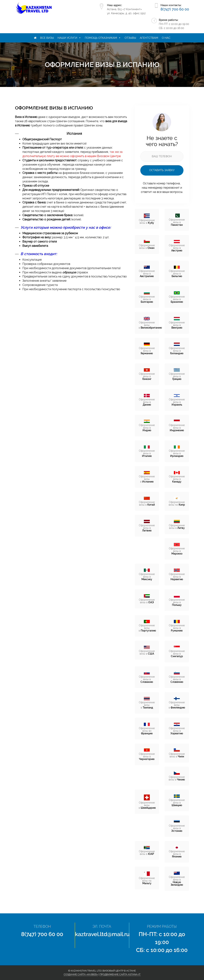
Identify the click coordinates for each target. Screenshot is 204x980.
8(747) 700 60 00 (175, 9)
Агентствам (149, 38)
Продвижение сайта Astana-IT (120, 974)
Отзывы (130, 38)
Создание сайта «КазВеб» (81, 974)
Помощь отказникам (101, 38)
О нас (166, 38)
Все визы (47, 38)
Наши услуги (67, 38)
